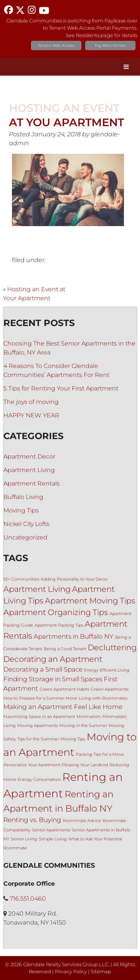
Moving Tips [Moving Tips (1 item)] (73, 739)
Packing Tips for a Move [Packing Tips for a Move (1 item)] (100, 754)
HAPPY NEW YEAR (31, 415)
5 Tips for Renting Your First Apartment (61, 388)
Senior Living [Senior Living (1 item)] (24, 839)
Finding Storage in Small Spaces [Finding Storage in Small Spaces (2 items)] (53, 679)
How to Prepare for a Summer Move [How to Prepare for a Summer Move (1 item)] (40, 698)
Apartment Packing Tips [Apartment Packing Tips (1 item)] (59, 625)
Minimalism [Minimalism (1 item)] (89, 717)
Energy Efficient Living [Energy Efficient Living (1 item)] (107, 670)
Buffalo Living (23, 497)
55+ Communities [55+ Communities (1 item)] (21, 579)
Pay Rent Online (110, 45)
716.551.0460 (28, 899)
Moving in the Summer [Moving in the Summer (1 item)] (83, 726)
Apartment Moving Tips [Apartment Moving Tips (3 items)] (90, 601)
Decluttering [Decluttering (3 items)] (112, 647)
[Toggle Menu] (126, 67)
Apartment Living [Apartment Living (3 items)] (37, 589)
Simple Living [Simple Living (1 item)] (53, 839)
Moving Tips (21, 510)
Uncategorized (25, 537)
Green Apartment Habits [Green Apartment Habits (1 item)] (64, 689)
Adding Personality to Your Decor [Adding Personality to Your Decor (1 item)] (74, 579)
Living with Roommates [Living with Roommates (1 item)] (103, 698)
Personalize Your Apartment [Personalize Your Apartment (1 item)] (32, 765)
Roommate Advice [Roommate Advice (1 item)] (82, 821)
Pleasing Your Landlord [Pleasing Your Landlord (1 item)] (85, 765)
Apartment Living (29, 470)
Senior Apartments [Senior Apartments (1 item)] (51, 830)
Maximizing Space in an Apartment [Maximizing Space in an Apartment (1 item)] (39, 717)
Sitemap (101, 972)
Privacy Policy (71, 972)
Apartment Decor (29, 456)
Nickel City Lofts (26, 524)
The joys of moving (31, 402)
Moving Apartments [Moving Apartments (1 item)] (38, 726)
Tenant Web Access (56, 45)
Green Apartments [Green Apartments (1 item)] (110, 689)
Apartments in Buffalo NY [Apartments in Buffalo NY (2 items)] (74, 636)
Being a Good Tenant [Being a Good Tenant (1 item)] (65, 649)
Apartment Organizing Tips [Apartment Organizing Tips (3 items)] (56, 612)
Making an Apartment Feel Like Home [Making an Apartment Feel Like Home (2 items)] (63, 707)
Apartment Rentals (32, 483)
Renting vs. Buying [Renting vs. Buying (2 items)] (32, 820)
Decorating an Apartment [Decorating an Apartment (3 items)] (53, 659)
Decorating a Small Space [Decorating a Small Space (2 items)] (43, 669)
